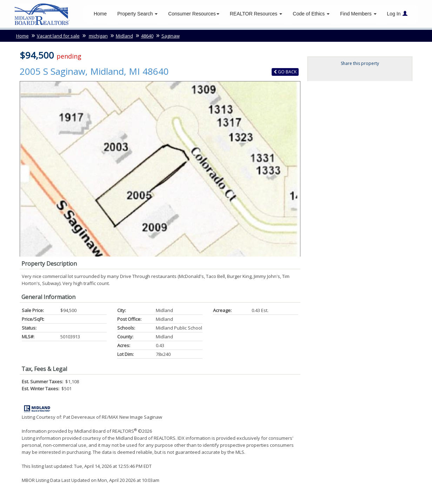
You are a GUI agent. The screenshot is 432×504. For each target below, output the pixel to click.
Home (100, 14)
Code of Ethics (311, 14)
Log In (397, 14)
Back (285, 73)
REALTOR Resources (256, 14)
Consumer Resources (194, 14)
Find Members (358, 14)
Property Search (137, 14)
